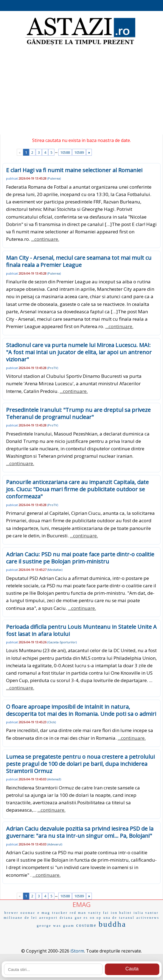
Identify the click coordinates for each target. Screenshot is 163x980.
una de (110, 918)
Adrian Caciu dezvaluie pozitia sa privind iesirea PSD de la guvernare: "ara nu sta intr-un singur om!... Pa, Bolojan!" (80, 832)
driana (66, 918)
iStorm (77, 951)
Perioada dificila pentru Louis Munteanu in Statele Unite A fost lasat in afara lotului (81, 630)
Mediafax (55, 570)
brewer (11, 913)
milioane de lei (20, 918)
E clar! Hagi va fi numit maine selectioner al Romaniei (74, 170)
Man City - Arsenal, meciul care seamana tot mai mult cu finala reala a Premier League (79, 261)
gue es (81, 918)
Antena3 (54, 779)
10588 (65, 152)
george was (49, 925)
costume (86, 925)
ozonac (28, 913)
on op (96, 918)
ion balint (121, 913)
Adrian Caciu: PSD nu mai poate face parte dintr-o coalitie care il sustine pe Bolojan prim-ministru (80, 558)
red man (78, 913)
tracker (60, 913)
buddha (112, 924)
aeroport (49, 918)
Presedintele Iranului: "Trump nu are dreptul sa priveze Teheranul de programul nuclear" (78, 413)
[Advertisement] (81, 91)
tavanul (127, 918)
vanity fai (99, 913)
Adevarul (55, 844)
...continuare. (45, 239)
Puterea (54, 178)
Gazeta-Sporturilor (62, 642)
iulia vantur (146, 913)
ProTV (53, 368)
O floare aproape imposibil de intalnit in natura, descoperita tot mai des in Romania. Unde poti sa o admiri (81, 710)
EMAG (82, 904)
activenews (148, 918)
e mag (44, 913)
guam (69, 925)
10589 (79, 152)
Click (52, 722)
